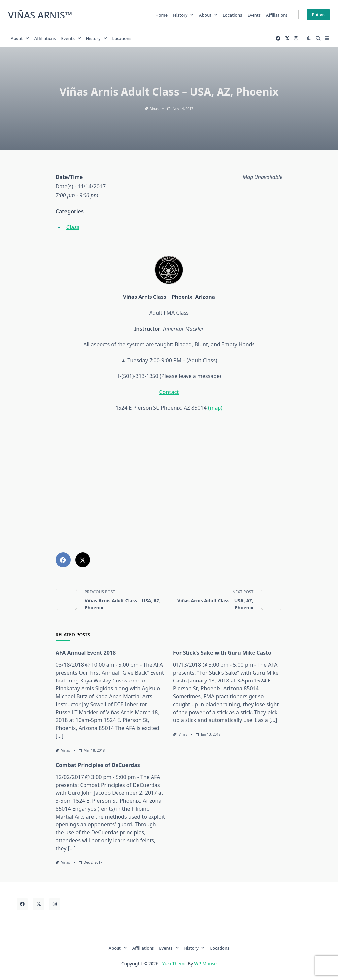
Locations (233, 15)
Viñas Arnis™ (40, 15)
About (208, 15)
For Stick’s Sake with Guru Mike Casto (222, 653)
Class (73, 227)
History (183, 15)
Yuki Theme (175, 964)
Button (318, 15)
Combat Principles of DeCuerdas (98, 765)
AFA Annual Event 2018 (86, 653)
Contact (169, 392)
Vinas (154, 109)
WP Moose (205, 964)
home (162, 15)
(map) (215, 408)
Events (254, 15)
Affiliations (277, 15)
